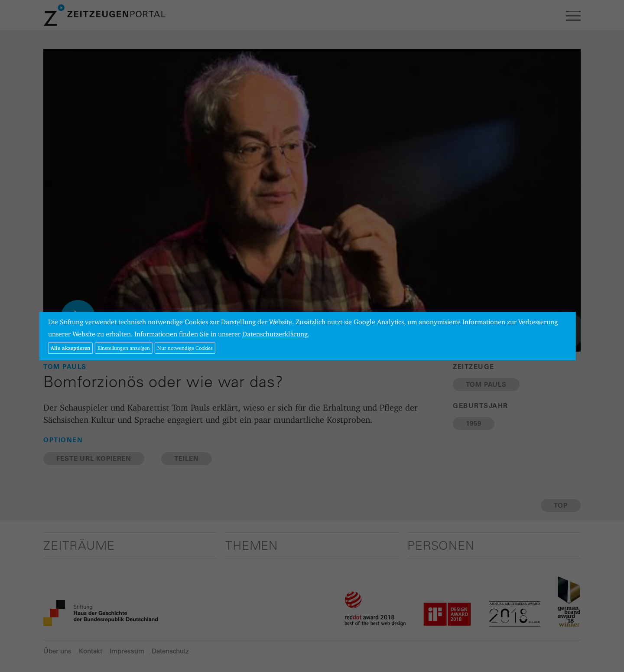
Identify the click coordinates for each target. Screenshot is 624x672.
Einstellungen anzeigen (124, 348)
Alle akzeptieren (70, 348)
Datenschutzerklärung (275, 334)
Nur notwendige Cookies (185, 348)
